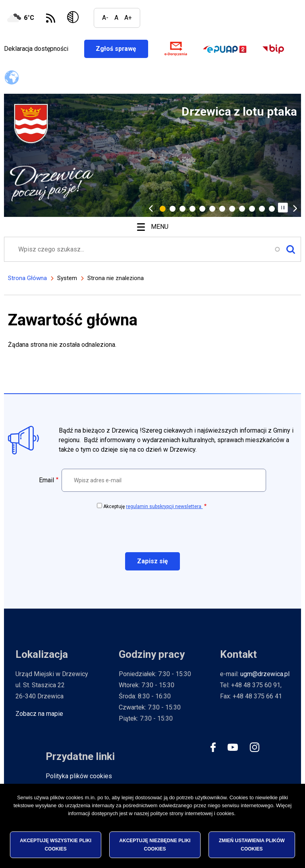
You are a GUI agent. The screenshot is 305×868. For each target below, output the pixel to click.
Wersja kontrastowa (74, 18)
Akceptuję (153, 506)
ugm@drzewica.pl (265, 674)
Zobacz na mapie (39, 714)
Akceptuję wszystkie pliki (56, 845)
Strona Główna (27, 278)
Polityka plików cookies (79, 776)
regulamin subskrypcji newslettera (164, 506)
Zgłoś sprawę (123, 49)
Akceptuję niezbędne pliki (155, 845)
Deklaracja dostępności (36, 49)
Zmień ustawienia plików (252, 845)
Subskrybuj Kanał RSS (51, 18)
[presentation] (152, 530)
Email (46, 480)
